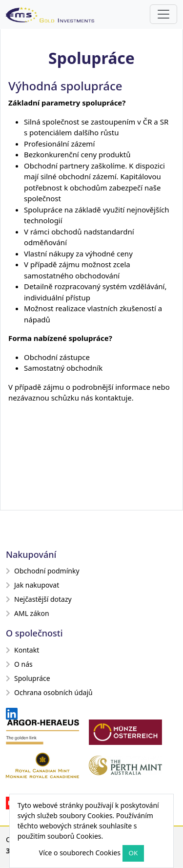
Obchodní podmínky (43, 571)
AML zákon (28, 613)
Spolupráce (28, 678)
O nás (19, 664)
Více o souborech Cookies (80, 853)
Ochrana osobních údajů (49, 692)
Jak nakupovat (32, 585)
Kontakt (22, 650)
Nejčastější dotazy (39, 599)
